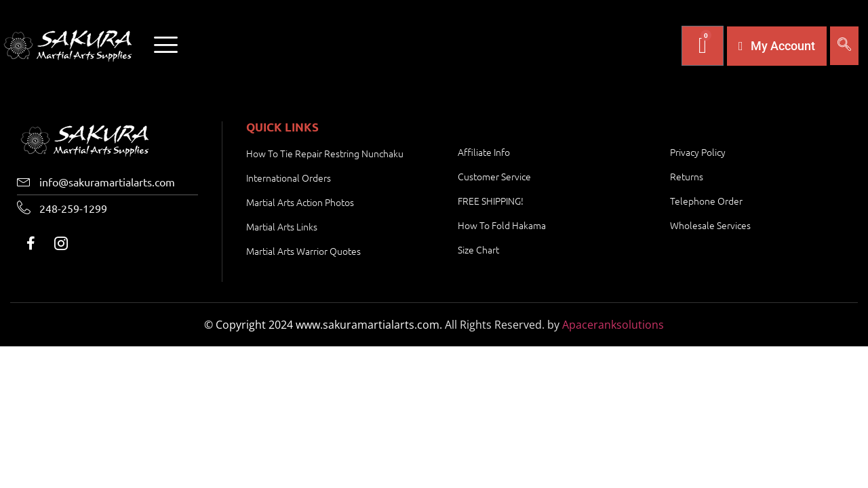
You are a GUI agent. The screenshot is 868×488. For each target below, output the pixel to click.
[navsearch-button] (844, 46)
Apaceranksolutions (613, 325)
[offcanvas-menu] (166, 46)
